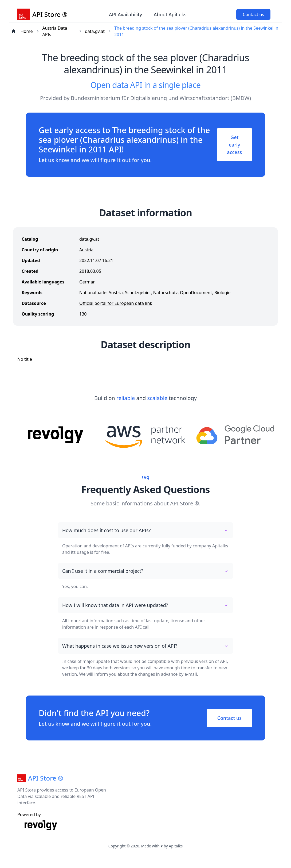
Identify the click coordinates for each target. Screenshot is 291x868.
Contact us (253, 14)
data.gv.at (95, 31)
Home (27, 31)
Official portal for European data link (116, 303)
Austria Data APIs (55, 31)
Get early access (234, 145)
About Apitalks (170, 14)
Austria (86, 250)
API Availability (125, 14)
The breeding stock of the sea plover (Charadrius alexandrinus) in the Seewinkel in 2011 (196, 31)
